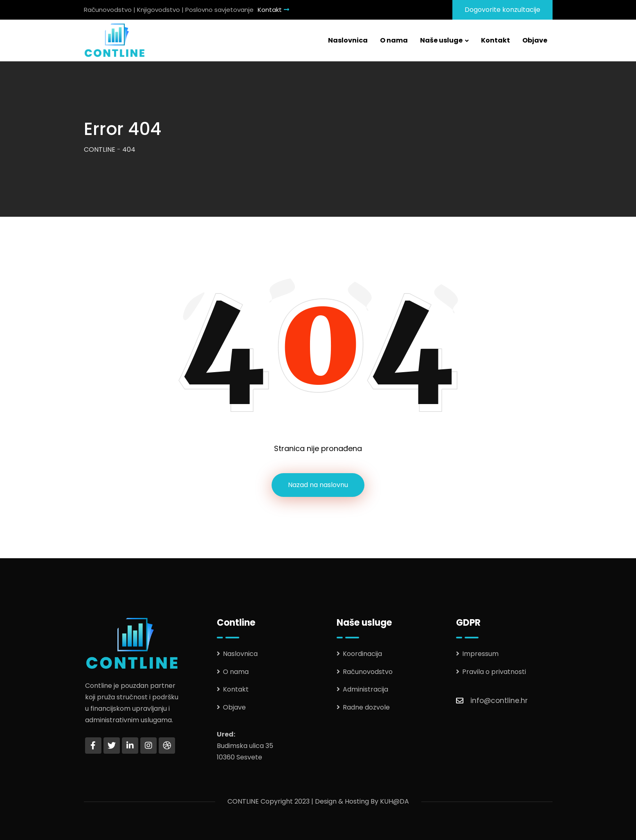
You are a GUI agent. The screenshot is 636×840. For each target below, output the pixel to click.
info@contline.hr (499, 701)
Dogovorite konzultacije (502, 10)
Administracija (365, 689)
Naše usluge (441, 40)
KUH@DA (394, 801)
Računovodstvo (368, 672)
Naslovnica (348, 40)
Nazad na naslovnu (318, 485)
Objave (535, 40)
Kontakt (273, 10)
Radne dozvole (366, 707)
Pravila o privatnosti (494, 672)
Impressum (480, 654)
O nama (394, 40)
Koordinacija (362, 654)
